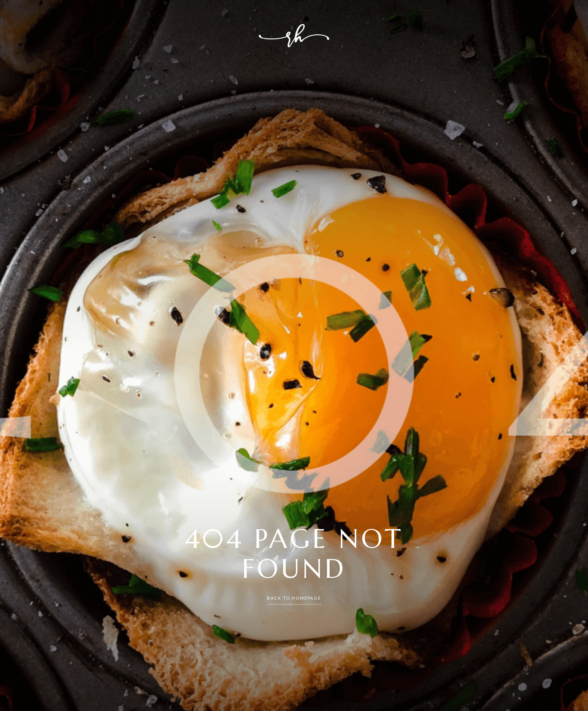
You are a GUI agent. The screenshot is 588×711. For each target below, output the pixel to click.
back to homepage (294, 598)
